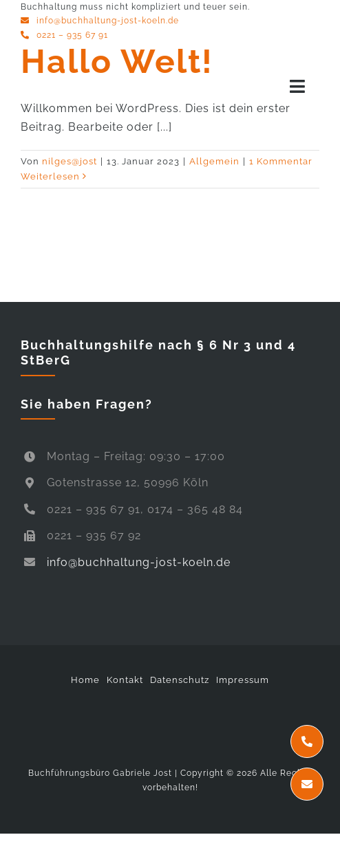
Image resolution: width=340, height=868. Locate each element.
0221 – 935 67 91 (72, 35)
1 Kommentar (281, 161)
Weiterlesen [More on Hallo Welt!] (50, 176)
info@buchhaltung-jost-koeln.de (108, 21)
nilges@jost (70, 161)
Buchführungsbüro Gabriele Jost (100, 773)
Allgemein (214, 161)
